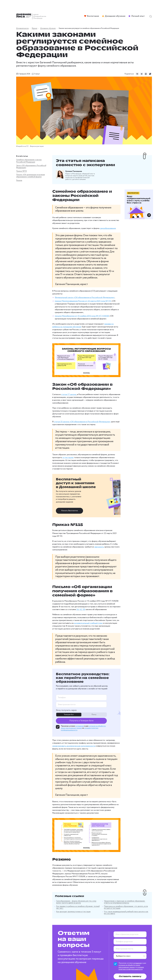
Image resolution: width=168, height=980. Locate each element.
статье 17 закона (56, 378)
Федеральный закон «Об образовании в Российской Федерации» (72, 279)
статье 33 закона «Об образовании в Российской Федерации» (70, 399)
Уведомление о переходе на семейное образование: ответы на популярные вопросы (123, 851)
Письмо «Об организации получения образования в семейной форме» (26, 182)
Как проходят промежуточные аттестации (61, 859)
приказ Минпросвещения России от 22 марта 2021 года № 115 (70, 283)
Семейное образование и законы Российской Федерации (25, 162)
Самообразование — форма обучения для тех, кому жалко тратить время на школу (66, 851)
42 (53, 567)
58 (56, 567)
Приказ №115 (21, 175)
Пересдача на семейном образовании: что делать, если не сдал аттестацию (123, 856)
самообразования (95, 219)
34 (50, 567)
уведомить (67, 510)
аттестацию (45, 432)
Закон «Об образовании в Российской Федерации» (26, 170)
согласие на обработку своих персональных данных (126, 915)
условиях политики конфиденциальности (128, 917)
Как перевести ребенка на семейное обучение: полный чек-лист (69, 855)
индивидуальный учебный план (54, 580)
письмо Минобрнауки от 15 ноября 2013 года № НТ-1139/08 (69, 295)
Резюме (19, 189)
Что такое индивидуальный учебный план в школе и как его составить (121, 862)
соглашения (67, 677)
